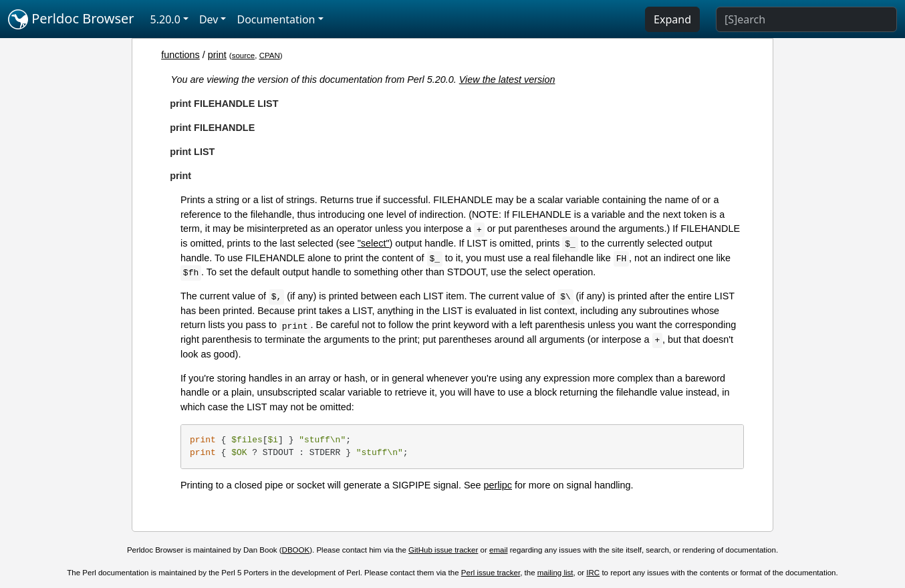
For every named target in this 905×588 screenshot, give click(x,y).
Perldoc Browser (71, 19)
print (217, 55)
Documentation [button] (276, 19)
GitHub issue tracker (443, 550)
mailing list (555, 573)
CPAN (270, 55)
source (244, 55)
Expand (672, 19)
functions (180, 55)
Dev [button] (209, 19)
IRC (593, 573)
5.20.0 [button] (165, 19)
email (499, 550)
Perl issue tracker (491, 573)
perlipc (498, 485)
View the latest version (507, 80)
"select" (374, 243)
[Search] (806, 19)
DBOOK (296, 550)
